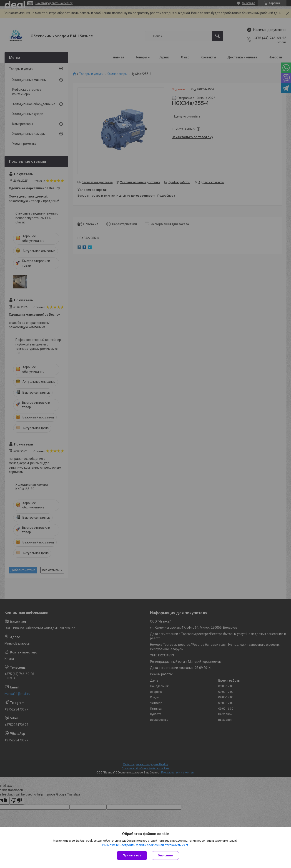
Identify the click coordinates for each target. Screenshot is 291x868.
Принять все (132, 855)
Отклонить (165, 855)
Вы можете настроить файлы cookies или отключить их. (144, 845)
